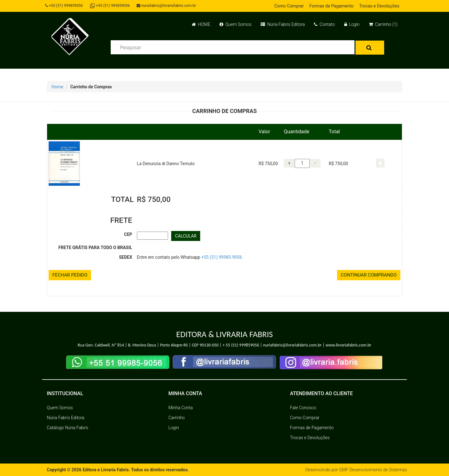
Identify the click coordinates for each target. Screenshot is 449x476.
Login (352, 24)
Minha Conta (181, 408)
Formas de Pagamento (331, 6)
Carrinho (176, 418)
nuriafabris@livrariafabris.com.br (166, 6)
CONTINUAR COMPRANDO (369, 275)
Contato (324, 24)
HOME (201, 24)
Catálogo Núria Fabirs (68, 428)
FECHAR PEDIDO (70, 275)
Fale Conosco (303, 408)
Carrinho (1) (383, 24)
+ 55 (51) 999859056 (241, 345)
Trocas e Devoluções (379, 6)
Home (57, 87)
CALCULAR (186, 236)
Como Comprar (289, 6)
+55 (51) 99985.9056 (222, 257)
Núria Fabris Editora (283, 24)
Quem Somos (235, 24)
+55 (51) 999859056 (64, 6)
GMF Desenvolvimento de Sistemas (373, 470)
